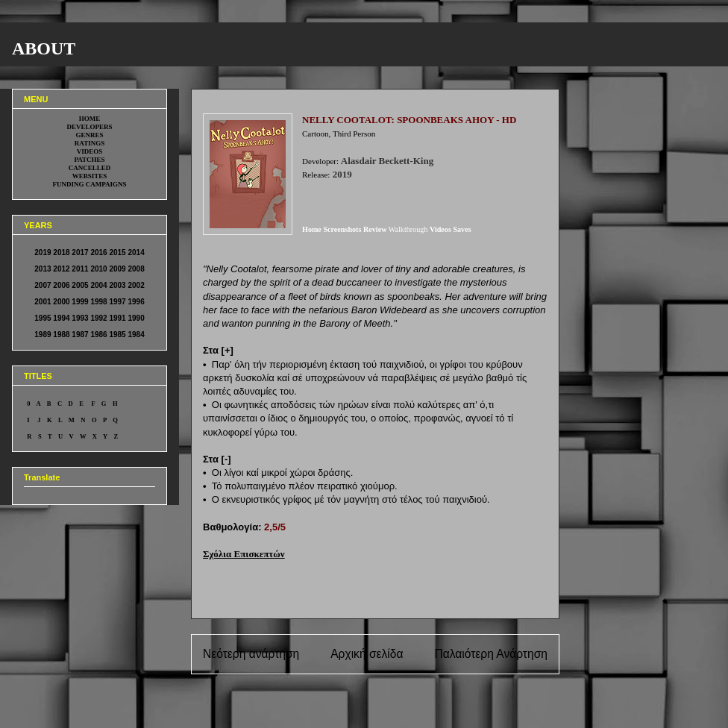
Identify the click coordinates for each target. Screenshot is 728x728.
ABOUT (44, 48)
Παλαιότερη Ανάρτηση (491, 654)
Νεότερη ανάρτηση (251, 654)
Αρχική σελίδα (367, 654)
